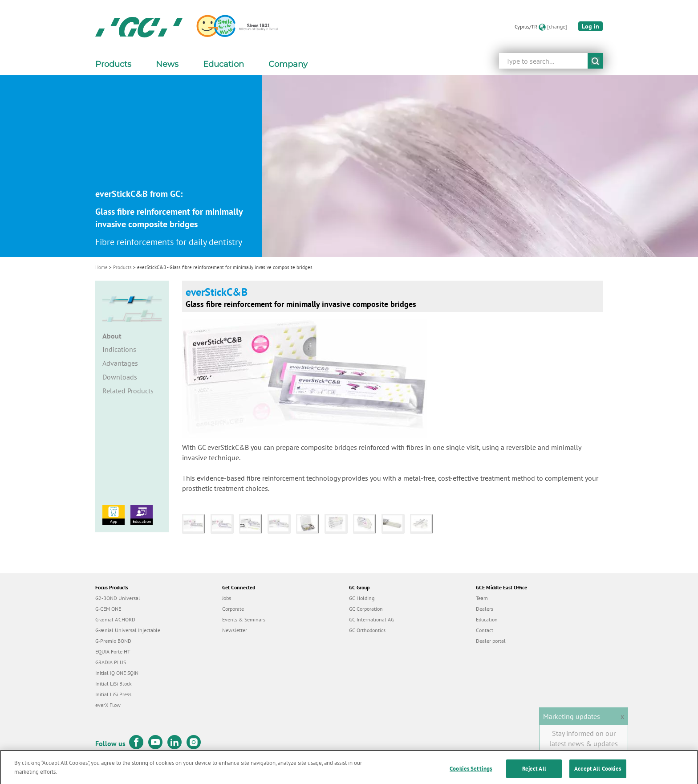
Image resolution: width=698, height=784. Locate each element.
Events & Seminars (244, 619)
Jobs (227, 598)
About (112, 336)
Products (122, 267)
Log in (590, 26)
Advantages (120, 363)
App (114, 514)
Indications (119, 349)
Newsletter (235, 630)
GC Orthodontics (367, 630)
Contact (485, 630)
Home (101, 267)
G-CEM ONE (108, 609)
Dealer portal (491, 641)
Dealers (485, 609)
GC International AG (371, 619)
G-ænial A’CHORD (115, 619)
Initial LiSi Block (114, 684)
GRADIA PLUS (111, 662)
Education (142, 514)
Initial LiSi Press (113, 694)
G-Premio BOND (113, 641)
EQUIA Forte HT (113, 651)
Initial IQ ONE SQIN (117, 673)
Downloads (120, 377)
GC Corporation (366, 609)
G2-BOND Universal (118, 598)
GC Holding (362, 598)
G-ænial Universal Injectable (128, 630)
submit (595, 61)
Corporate (233, 609)
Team (482, 598)
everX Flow (108, 705)
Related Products (128, 391)
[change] (557, 27)
